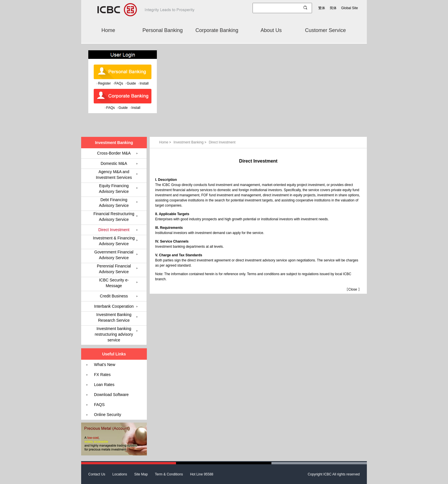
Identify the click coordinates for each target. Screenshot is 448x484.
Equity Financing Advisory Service (114, 189)
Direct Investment (222, 142)
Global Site (350, 8)
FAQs (119, 83)
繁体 (322, 8)
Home (108, 30)
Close (353, 289)
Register (104, 83)
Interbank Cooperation (114, 306)
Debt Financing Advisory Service (114, 203)
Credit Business (114, 296)
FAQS (99, 405)
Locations (120, 474)
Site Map (141, 474)
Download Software (111, 395)
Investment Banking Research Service (114, 317)
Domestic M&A (114, 163)
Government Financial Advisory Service (114, 255)
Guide (131, 83)
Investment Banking (190, 142)
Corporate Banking (217, 30)
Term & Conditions (169, 474)
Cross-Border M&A (114, 153)
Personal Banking (162, 30)
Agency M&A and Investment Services (114, 175)
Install (144, 83)
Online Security (108, 415)
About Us (271, 30)
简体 (333, 8)
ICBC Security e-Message (114, 283)
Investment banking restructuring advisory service (114, 334)
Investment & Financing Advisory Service (114, 241)
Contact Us (97, 474)
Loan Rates (104, 385)
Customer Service (325, 30)
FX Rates (102, 375)
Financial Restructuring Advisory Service (114, 217)
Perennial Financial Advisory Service (114, 269)
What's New (105, 365)
